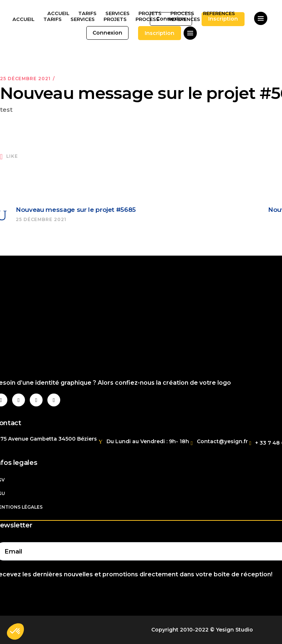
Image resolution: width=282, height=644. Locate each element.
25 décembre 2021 (25, 79)
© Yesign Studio (232, 630)
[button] (15, 631)
